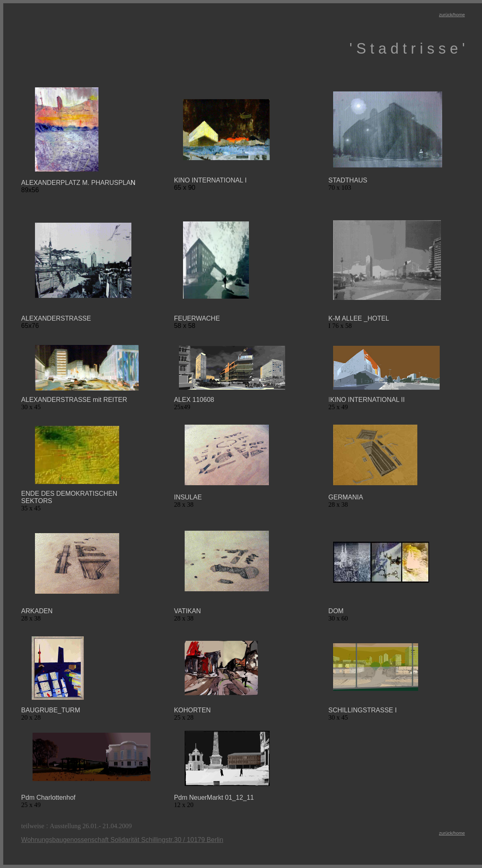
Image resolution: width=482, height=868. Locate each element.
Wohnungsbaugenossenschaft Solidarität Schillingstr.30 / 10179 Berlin (122, 840)
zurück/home (452, 15)
